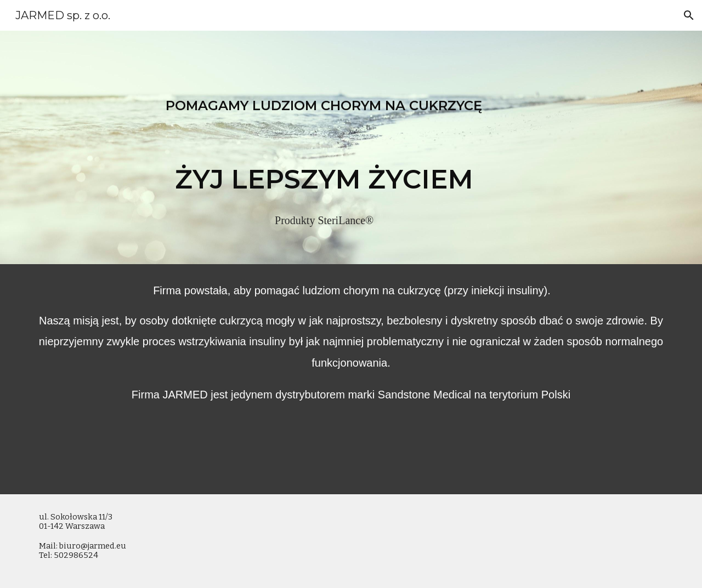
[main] (324, 147)
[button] (689, 15)
